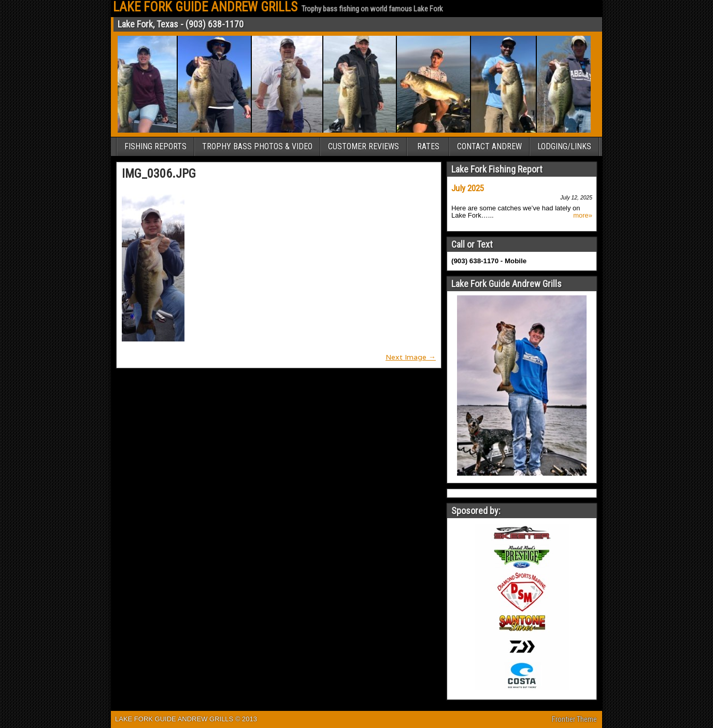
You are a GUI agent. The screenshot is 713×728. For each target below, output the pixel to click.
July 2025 (468, 188)
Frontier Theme (574, 719)
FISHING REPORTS (155, 146)
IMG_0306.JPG (159, 174)
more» (583, 216)
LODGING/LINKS (564, 146)
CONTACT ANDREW (489, 146)
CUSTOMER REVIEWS (363, 146)
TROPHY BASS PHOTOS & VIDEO (257, 146)
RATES (428, 146)
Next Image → (411, 357)
